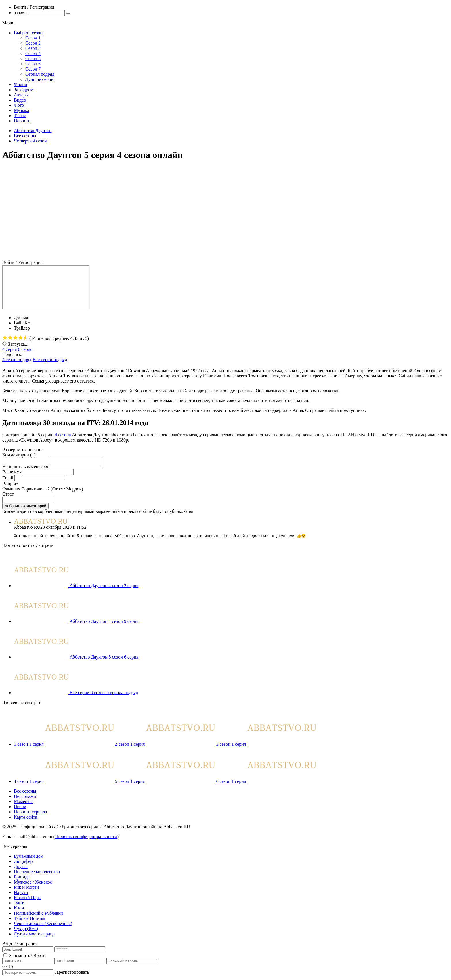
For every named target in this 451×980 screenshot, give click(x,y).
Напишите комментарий (26, 468)
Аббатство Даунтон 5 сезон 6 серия (104, 659)
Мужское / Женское (33, 884)
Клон (19, 910)
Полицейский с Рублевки (38, 915)
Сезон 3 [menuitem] (33, 48)
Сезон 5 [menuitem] (33, 59)
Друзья (21, 869)
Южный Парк (27, 900)
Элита (20, 905)
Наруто (21, 895)
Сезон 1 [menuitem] (33, 38)
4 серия (9, 349)
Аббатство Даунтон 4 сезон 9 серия (104, 624)
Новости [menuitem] (22, 121)
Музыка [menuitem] (22, 110)
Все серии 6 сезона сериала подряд (104, 695)
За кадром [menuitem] (24, 90)
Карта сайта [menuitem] (25, 819)
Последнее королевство (37, 874)
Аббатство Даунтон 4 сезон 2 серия (104, 588)
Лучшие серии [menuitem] (39, 79)
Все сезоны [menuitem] (25, 793)
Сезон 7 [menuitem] (33, 69)
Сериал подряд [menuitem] (40, 74)
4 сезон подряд (17, 360)
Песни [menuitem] (20, 809)
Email (8, 480)
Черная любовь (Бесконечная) (43, 926)
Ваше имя (12, 474)
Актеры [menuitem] (21, 95)
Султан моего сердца (34, 936)
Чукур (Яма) (26, 931)
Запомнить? (21, 958)
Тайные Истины (29, 921)
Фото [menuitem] (19, 105)
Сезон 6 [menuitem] (33, 64)
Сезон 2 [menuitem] (33, 43)
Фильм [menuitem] (21, 84)
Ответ (8, 496)
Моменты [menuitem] (23, 804)
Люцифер (23, 864)
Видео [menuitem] (20, 100)
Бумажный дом (29, 858)
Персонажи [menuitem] (25, 799)
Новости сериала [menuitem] (30, 814)
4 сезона (63, 435)
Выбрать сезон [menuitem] (28, 33)
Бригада (22, 879)
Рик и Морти (26, 889)
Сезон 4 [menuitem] (33, 53)
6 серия (25, 349)
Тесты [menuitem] (20, 116)
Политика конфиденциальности (86, 839)
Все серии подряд (50, 360)
